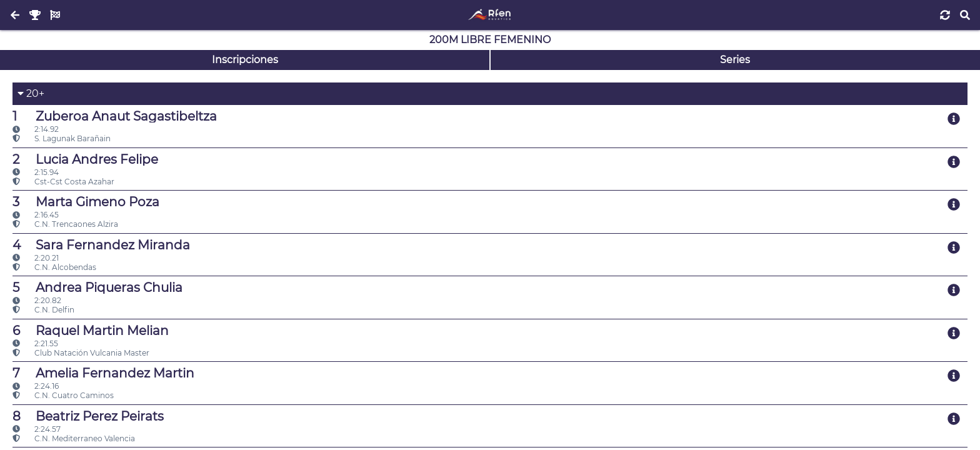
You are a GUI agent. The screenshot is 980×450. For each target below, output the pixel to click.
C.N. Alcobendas (54, 267)
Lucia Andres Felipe (85, 159)
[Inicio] (490, 15)
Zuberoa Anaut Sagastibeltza (115, 116)
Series (735, 60)
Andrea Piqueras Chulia (97, 287)
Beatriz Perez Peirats (88, 416)
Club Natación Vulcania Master (81, 353)
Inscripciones (245, 60)
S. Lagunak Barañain (62, 138)
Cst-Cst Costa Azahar (63, 182)
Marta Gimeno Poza (86, 202)
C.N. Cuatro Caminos (63, 395)
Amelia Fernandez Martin (103, 373)
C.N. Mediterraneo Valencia (74, 438)
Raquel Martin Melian (91, 331)
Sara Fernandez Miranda (101, 245)
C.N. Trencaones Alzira (65, 224)
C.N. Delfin (43, 310)
